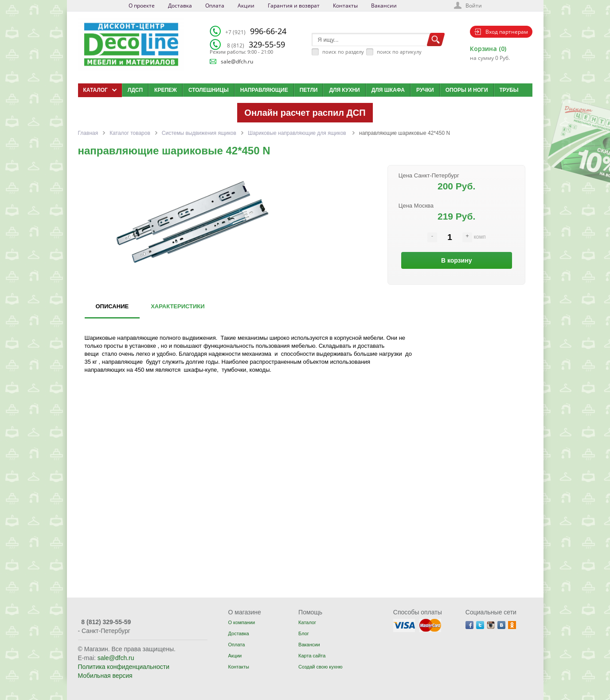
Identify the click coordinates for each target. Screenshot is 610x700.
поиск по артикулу (399, 52)
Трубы (509, 90)
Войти (474, 6)
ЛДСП (135, 90)
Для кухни (344, 90)
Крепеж (166, 90)
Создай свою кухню (320, 667)
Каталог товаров (130, 133)
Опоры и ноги (467, 90)
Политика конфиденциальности (124, 667)
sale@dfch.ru (237, 61)
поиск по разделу (343, 52)
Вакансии (384, 6)
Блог (304, 633)
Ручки (425, 90)
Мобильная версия (105, 676)
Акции (246, 6)
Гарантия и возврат (294, 6)
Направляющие (264, 90)
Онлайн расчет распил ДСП (305, 113)
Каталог (307, 622)
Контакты (345, 6)
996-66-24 (256, 31)
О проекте (142, 6)
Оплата (215, 6)
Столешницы (209, 90)
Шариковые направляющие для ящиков (298, 133)
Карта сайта (312, 656)
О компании (241, 622)
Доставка (180, 6)
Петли (309, 90)
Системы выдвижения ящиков (199, 133)
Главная (88, 133)
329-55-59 (256, 44)
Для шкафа (388, 90)
